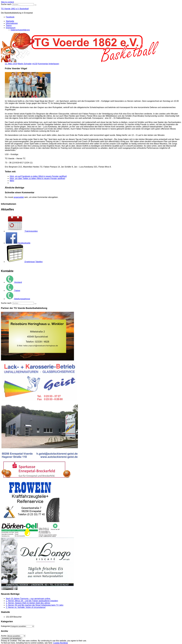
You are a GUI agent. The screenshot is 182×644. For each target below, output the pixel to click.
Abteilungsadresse (18, 299)
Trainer (13, 291)
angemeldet (19, 197)
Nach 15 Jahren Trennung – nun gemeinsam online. (28, 599)
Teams (9, 25)
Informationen (12, 23)
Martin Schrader (25, 64)
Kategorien (6, 626)
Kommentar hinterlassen (48, 64)
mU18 (35, 64)
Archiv (4, 636)
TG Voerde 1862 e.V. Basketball (15, 9)
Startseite (10, 21)
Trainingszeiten (22, 231)
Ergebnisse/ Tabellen (24, 262)
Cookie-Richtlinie (61, 643)
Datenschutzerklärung (20, 30)
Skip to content (7, 2)
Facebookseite (18, 243)
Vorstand (14, 282)
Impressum (11, 28)
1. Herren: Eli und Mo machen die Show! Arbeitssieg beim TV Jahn (35, 605)
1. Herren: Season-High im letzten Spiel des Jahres (28, 603)
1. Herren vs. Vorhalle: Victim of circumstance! (26, 607)
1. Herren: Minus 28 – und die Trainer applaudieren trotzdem (32, 601)
